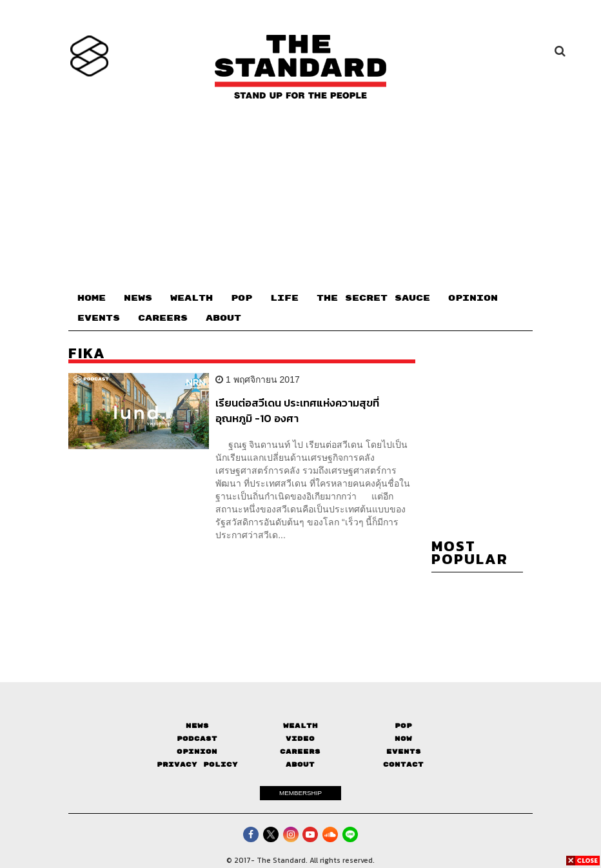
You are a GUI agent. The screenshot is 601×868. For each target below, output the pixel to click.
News (197, 726)
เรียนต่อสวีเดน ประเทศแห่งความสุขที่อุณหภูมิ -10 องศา (297, 410)
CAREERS (163, 318)
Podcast (197, 739)
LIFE (284, 298)
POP (241, 298)
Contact (403, 764)
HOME (92, 298)
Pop (403, 726)
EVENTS (99, 318)
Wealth (300, 726)
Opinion (197, 752)
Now (403, 739)
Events (404, 752)
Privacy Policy (197, 764)
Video (300, 739)
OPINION (473, 298)
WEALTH (192, 298)
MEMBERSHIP (300, 793)
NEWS (138, 298)
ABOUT (223, 318)
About (300, 764)
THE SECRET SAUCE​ (373, 298)
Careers (300, 752)
